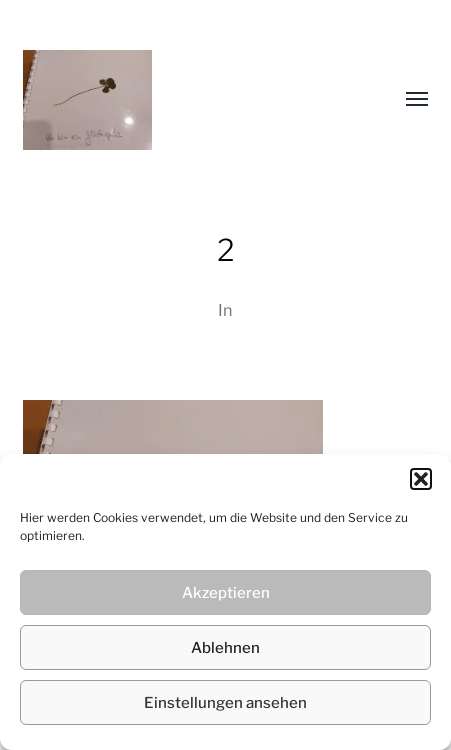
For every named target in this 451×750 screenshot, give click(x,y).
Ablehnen (225, 648)
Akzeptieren (226, 593)
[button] (421, 479)
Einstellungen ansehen (225, 703)
